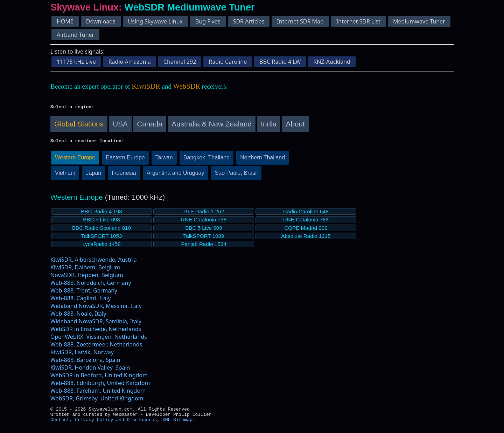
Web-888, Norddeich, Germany (91, 285)
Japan (94, 175)
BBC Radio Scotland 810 (101, 230)
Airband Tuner (75, 35)
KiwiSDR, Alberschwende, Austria (94, 262)
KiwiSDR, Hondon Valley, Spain (90, 370)
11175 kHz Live (76, 62)
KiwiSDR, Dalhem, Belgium (85, 269)
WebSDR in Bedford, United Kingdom (99, 377)
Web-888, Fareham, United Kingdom (98, 393)
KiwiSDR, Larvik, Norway (82, 354)
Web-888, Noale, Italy (78, 316)
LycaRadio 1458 (101, 246)
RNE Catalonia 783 (306, 222)
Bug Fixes (208, 21)
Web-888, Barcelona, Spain (85, 362)
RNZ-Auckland (332, 62)
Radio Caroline (228, 62)
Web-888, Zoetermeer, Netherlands (96, 346)
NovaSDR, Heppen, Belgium (87, 277)
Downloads (101, 21)
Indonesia (124, 175)
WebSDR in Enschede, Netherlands (96, 331)
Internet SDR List (358, 21)
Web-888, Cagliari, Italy (80, 300)
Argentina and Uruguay (176, 175)
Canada (150, 125)
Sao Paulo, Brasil (236, 175)
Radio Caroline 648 (306, 214)
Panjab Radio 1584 (204, 246)
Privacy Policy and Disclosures (116, 425)
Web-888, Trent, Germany (84, 293)
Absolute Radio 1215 (306, 238)
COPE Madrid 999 (306, 230)
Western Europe (75, 160)
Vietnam (65, 175)
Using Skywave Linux (155, 21)
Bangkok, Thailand (206, 160)
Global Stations (79, 125)
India (269, 125)
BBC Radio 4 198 (101, 214)
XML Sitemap (177, 425)
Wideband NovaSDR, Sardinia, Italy (96, 323)
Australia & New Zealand (212, 125)
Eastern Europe (125, 160)
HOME (65, 21)
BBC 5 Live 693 (101, 222)
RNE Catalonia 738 (204, 222)
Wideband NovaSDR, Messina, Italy (96, 308)
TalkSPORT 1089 (204, 238)
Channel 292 (180, 62)
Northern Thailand (262, 160)
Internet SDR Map (300, 21)
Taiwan (164, 160)
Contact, (63, 425)
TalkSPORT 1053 (102, 238)
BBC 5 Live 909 (204, 230)
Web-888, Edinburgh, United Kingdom (100, 385)
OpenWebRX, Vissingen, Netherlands (99, 339)
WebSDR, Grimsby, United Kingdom (97, 400)
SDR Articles (249, 21)
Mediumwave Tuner (419, 21)
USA (120, 125)
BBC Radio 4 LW (280, 62)
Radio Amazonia (130, 62)
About (295, 125)
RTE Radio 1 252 (204, 214)
